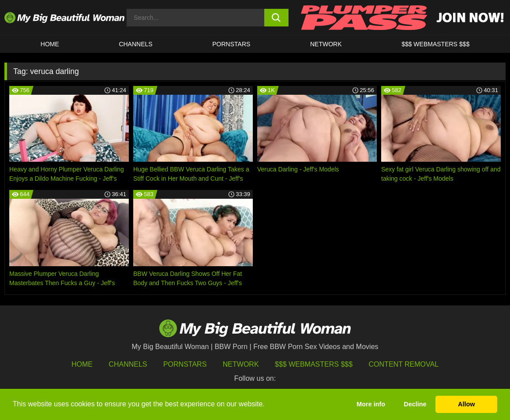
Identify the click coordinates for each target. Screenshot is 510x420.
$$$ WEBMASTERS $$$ (435, 44)
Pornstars (231, 44)
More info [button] (371, 404)
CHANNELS (135, 44)
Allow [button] (466, 404)
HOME (50, 44)
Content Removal (404, 364)
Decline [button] (415, 404)
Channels (128, 364)
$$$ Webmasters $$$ (314, 364)
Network (326, 44)
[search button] (276, 18)
